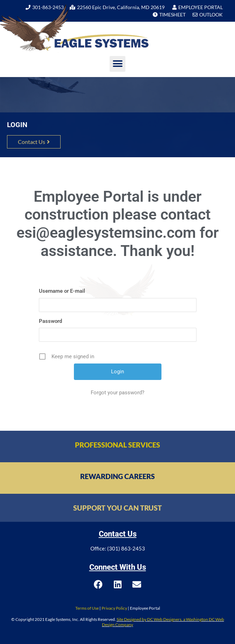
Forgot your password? (117, 393)
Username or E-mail (62, 291)
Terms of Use (87, 608)
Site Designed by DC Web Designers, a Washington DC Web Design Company (163, 622)
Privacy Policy (114, 608)
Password (50, 321)
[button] (117, 64)
